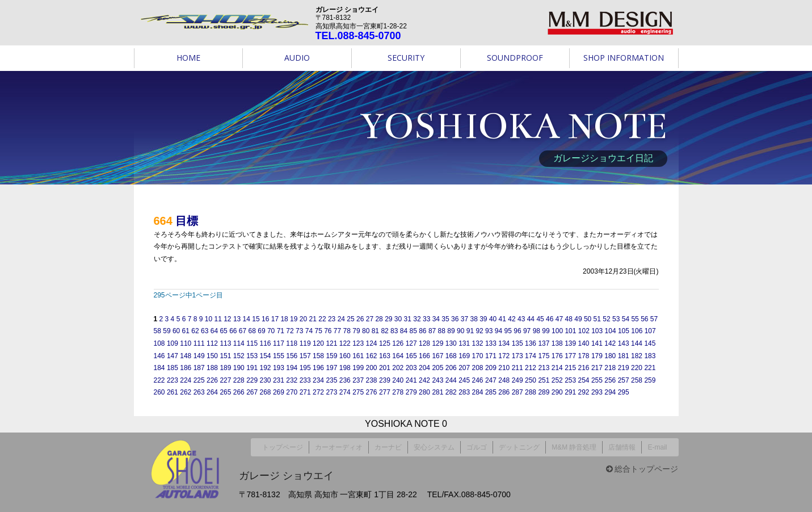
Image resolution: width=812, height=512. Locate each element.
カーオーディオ (339, 445)
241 (411, 380)
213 (544, 368)
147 (173, 356)
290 (557, 392)
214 (557, 368)
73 (299, 331)
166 (424, 356)
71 (281, 331)
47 (559, 319)
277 (385, 392)
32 (417, 319)
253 (570, 380)
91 (470, 331)
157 (305, 356)
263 (199, 392)
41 (502, 319)
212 (531, 368)
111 (199, 343)
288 (531, 392)
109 (173, 343)
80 (366, 331)
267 (252, 392)
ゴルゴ (477, 445)
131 (464, 343)
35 (445, 319)
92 (479, 331)
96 (517, 331)
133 (491, 343)
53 (616, 319)
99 (546, 331)
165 (411, 356)
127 (411, 343)
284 (478, 392)
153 (252, 356)
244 (451, 380)
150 (212, 356)
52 (606, 319)
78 (347, 331)
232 (292, 380)
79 (356, 331)
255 (597, 380)
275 (358, 392)
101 (570, 331)
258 (637, 380)
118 (292, 343)
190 (239, 368)
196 (318, 368)
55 (635, 319)
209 (491, 368)
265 (225, 392)
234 (318, 380)
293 (597, 392)
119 (305, 343)
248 (504, 380)
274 (345, 392)
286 (504, 392)
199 (358, 368)
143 (624, 343)
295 (624, 392)
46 (550, 319)
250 (531, 380)
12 (227, 319)
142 (610, 343)
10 (209, 319)
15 (256, 319)
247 (491, 380)
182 (637, 356)
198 (345, 368)
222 (159, 380)
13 (237, 319)
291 (570, 392)
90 (460, 331)
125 (385, 343)
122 (345, 343)
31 (408, 319)
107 (650, 331)
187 (199, 368)
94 (498, 331)
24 (341, 319)
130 (451, 343)
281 (437, 392)
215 (570, 368)
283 (464, 392)
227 (225, 380)
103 (597, 331)
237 (358, 380)
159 (331, 356)
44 (531, 319)
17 (275, 319)
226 (212, 380)
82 (384, 331)
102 (584, 331)
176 (557, 356)
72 (290, 331)
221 (650, 368)
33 (426, 319)
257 (624, 380)
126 (398, 343)
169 (464, 356)
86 (422, 331)
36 (455, 319)
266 (239, 392)
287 (518, 392)
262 (186, 392)
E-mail (657, 445)
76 (328, 331)
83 (394, 331)
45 (540, 319)
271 (305, 392)
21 (313, 319)
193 (279, 368)
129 (437, 343)
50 (588, 319)
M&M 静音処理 (574, 445)
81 (375, 331)
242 (424, 380)
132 (478, 343)
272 (318, 392)
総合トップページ (642, 465)
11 (218, 319)
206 (451, 368)
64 (214, 331)
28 (379, 319)
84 (404, 331)
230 (266, 380)
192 (266, 368)
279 (411, 392)
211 (518, 368)
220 (637, 368)
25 (350, 319)
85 (413, 331)
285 (491, 392)
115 (252, 343)
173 (518, 356)
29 (388, 319)
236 (345, 380)
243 (437, 380)
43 (521, 319)
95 (508, 331)
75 (318, 331)
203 (411, 368)
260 (159, 392)
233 (305, 380)
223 (173, 380)
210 (504, 368)
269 (279, 392)
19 (294, 319)
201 (385, 368)
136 (531, 343)
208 (478, 368)
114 (239, 343)
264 (212, 392)
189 (225, 368)
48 (569, 319)
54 (626, 319)
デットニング (519, 445)
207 (464, 368)
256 (610, 380)
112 (212, 343)
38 (474, 319)
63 (205, 331)
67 (243, 331)
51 (597, 319)
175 (544, 356)
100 (557, 331)
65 (223, 331)
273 (331, 392)
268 (266, 392)
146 (159, 356)
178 (584, 356)
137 (544, 343)
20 (303, 319)
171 (491, 356)
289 (544, 392)
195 (305, 368)
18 (284, 319)
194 (292, 368)
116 (266, 343)
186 (186, 368)
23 (332, 319)
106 (637, 331)
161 (358, 356)
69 (261, 331)
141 (597, 343)
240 (398, 380)
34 (436, 319)
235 (331, 380)
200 (372, 368)
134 (504, 343)
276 (372, 392)
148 (186, 356)
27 (370, 319)
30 (398, 319)
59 (167, 331)
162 (372, 356)
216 (584, 368)
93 (489, 331)
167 (437, 356)
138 (557, 343)
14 (247, 319)
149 (199, 356)
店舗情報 (622, 445)
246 (478, 380)
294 (610, 392)
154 (266, 356)
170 (478, 356)
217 (597, 368)
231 (279, 380)
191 (252, 368)
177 (570, 356)
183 (650, 356)
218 (610, 368)
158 (318, 356)
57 (654, 319)
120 (318, 343)
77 (337, 331)
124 (372, 343)
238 (372, 380)
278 (398, 392)
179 (597, 356)
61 (186, 331)
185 (173, 368)
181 (624, 356)
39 (483, 319)
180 (610, 356)
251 (544, 380)
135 (518, 343)
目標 (187, 221)
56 (644, 319)
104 (611, 331)
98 (537, 331)
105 (624, 331)
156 (292, 356)
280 (424, 392)
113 (225, 343)
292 (584, 392)
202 (398, 368)
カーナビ (388, 445)
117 (279, 343)
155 (279, 356)
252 (557, 380)
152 (239, 356)
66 (233, 331)
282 (451, 392)
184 (159, 368)
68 (252, 331)
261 (173, 392)
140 (584, 343)
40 (493, 319)
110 (186, 343)
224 (186, 380)
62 (195, 331)
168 (451, 356)
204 (424, 368)
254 (584, 380)
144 (637, 343)
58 (157, 331)
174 (531, 356)
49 (578, 319)
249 (518, 380)
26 (360, 319)
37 (464, 319)
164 (398, 356)
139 (570, 343)
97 (527, 331)
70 (271, 331)
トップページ (283, 445)
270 (292, 392)
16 (265, 319)
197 (331, 368)
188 (212, 368)
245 (464, 380)
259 (650, 380)
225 (199, 380)
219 (624, 368)
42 (512, 319)
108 (159, 343)
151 (225, 356)
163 (385, 356)
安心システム (434, 445)
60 (176, 331)
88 (442, 331)
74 (309, 331)
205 (437, 368)
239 (385, 380)
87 (432, 331)
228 (239, 380)
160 (345, 356)
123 (358, 343)
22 (322, 319)
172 (504, 356)
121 (331, 343)
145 (650, 343)
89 (451, 331)
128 (424, 343)
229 (252, 380)
